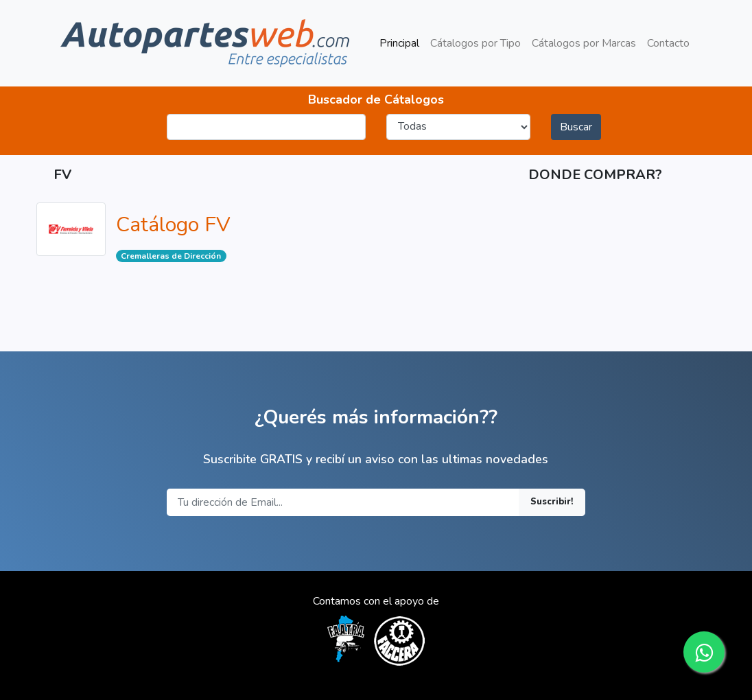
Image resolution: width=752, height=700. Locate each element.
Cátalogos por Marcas (584, 43)
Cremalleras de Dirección (171, 256)
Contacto (668, 43)
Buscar (576, 127)
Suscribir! (552, 502)
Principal (402, 43)
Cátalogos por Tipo (475, 43)
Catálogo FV (173, 225)
